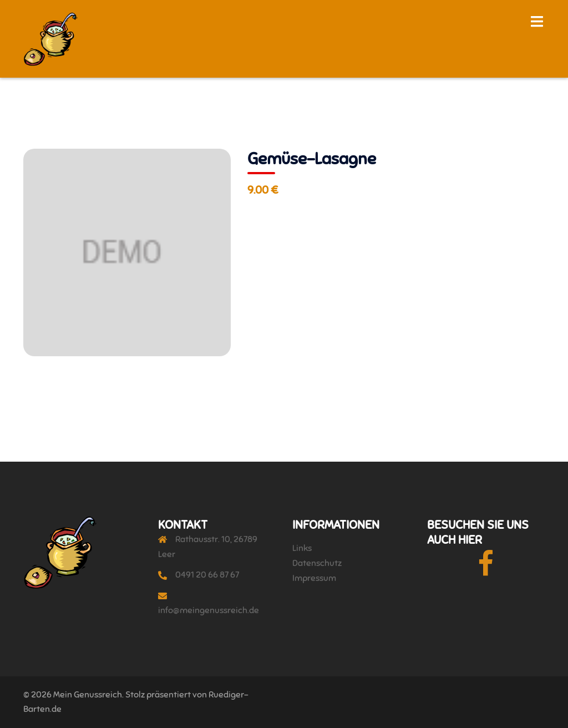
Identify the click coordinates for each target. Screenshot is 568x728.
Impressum (314, 578)
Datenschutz (317, 563)
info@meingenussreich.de (209, 610)
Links (302, 548)
